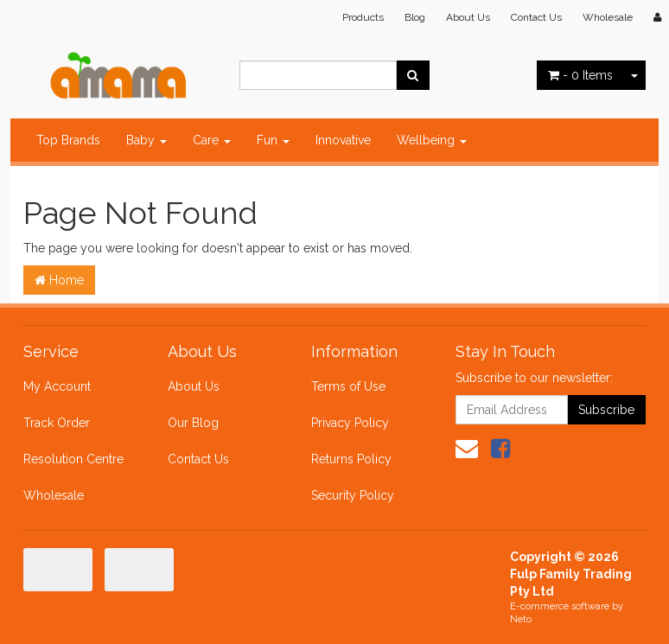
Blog (415, 17)
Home (59, 280)
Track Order (57, 423)
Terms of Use (348, 386)
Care (212, 140)
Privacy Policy (350, 423)
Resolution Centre (73, 459)
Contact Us (536, 17)
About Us (468, 17)
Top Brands (68, 140)
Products (363, 17)
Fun (273, 140)
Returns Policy (351, 459)
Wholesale (608, 17)
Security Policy (353, 495)
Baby (147, 140)
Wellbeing (432, 140)
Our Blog (193, 423)
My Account (57, 386)
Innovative (343, 140)
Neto (521, 619)
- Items (580, 75)
